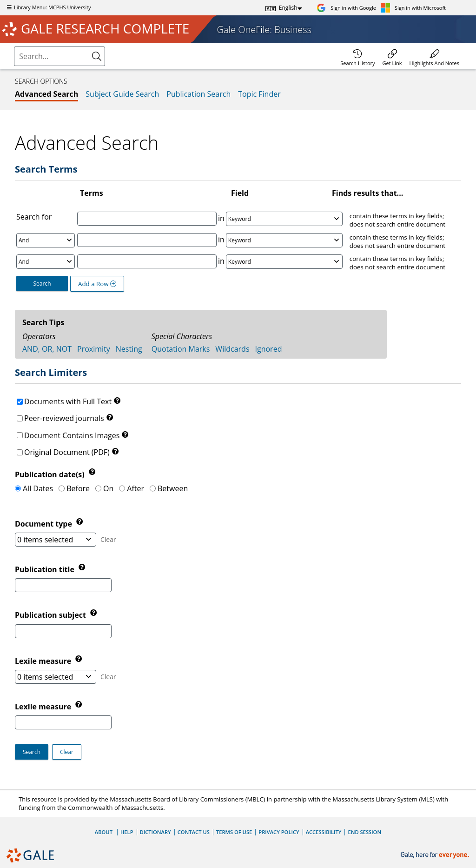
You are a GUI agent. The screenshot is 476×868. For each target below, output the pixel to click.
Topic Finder (259, 94)
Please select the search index (16, 48)
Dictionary (155, 832)
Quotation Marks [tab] (181, 349)
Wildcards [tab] (232, 349)
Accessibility (324, 832)
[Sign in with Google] (346, 8)
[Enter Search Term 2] (147, 240)
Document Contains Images (72, 435)
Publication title (46, 569)
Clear (108, 539)
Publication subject (51, 615)
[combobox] (53, 56)
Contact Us (194, 832)
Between (173, 488)
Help (127, 832)
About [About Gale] (104, 832)
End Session (364, 832)
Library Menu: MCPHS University (48, 7)
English (288, 8)
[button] (67, 752)
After (136, 488)
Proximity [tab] (94, 349)
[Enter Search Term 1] (147, 219)
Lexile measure (44, 707)
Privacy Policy (279, 832)
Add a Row (97, 284)
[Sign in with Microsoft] (413, 8)
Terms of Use (234, 832)
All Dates (38, 488)
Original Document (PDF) (67, 452)
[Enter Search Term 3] (147, 261)
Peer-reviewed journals (64, 418)
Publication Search (198, 94)
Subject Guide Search (122, 94)
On (108, 488)
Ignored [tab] (269, 349)
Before (78, 488)
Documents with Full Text (68, 401)
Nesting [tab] (129, 349)
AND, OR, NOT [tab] (47, 349)
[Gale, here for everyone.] (436, 855)
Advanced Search (46, 94)
